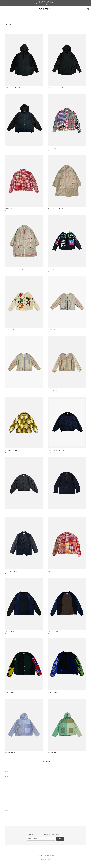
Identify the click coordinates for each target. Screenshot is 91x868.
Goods (7, 785)
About (6, 805)
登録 (60, 839)
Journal (7, 810)
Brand (6, 789)
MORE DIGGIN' (45, 761)
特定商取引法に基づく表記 (51, 855)
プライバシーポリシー (39, 855)
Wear (12, 14)
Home (6, 14)
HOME (6, 800)
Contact (7, 816)
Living (6, 781)
